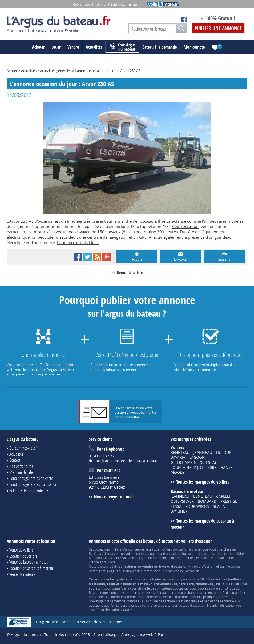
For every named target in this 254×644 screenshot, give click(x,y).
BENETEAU (180, 453)
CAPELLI (223, 496)
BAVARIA (178, 457)
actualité (235, 592)
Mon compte (194, 47)
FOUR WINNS (197, 506)
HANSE (227, 468)
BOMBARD (207, 501)
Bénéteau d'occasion (104, 553)
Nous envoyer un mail (114, 497)
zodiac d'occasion (183, 553)
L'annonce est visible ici (78, 242)
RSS (97, 257)
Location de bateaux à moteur (31, 568)
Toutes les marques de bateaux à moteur (202, 524)
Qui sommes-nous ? (23, 448)
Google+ (107, 257)
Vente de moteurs (22, 574)
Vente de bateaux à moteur (29, 562)
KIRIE (212, 468)
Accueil (12, 71)
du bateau (123, 47)
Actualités (94, 47)
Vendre (73, 47)
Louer (56, 47)
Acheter (38, 47)
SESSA (176, 506)
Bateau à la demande (160, 47)
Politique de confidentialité (29, 490)
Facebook (78, 257)
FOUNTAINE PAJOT (187, 468)
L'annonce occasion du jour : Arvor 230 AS (108, 71)
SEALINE (220, 506)
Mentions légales (22, 472)
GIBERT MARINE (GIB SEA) (193, 462)
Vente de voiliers (21, 550)
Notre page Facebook (184, 19)
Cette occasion (185, 226)
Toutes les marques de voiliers (203, 482)
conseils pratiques (204, 597)
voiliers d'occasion (175, 549)
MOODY (178, 472)
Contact (15, 460)
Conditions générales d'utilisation (33, 484)
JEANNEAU (203, 453)
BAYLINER (179, 511)
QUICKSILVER (182, 501)
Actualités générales (56, 71)
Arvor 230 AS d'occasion (31, 221)
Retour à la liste (130, 273)
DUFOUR (224, 453)
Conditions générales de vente (31, 478)
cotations (174, 579)
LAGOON (197, 457)
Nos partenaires (21, 466)
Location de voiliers (23, 556)
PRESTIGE (229, 501)
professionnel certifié (214, 566)
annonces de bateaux (141, 549)
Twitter (87, 257)
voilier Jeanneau (137, 553)
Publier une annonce (218, 28)
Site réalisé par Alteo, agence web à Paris (130, 635)
